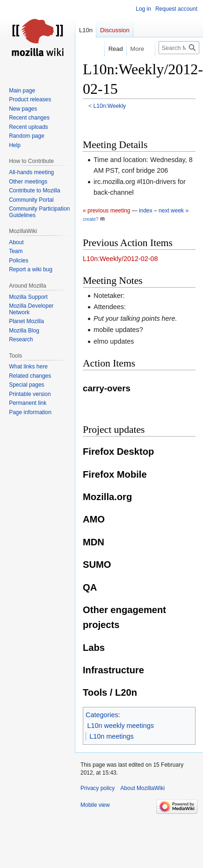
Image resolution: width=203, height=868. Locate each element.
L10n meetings (111, 736)
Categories (102, 715)
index (146, 211)
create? (91, 219)
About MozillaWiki (142, 788)
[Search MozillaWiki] (179, 48)
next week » (174, 211)
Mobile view (95, 805)
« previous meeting (106, 211)
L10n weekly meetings (121, 726)
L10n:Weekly (110, 106)
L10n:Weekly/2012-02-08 (120, 259)
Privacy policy (98, 788)
